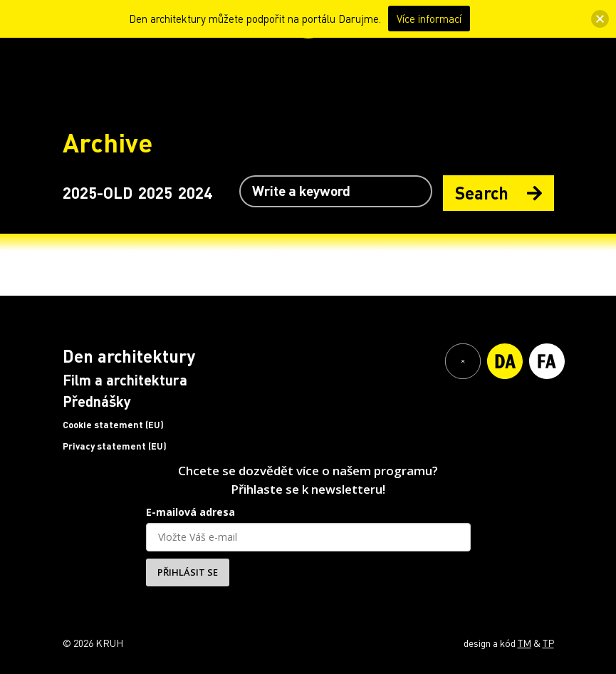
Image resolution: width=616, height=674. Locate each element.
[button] (600, 19)
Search (498, 193)
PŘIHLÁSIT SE (188, 572)
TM (524, 643)
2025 (155, 192)
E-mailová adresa (190, 512)
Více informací (429, 19)
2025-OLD (98, 192)
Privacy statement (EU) (115, 446)
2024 (195, 192)
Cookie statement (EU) (113, 425)
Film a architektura (125, 380)
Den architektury (129, 356)
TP (548, 643)
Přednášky (97, 401)
